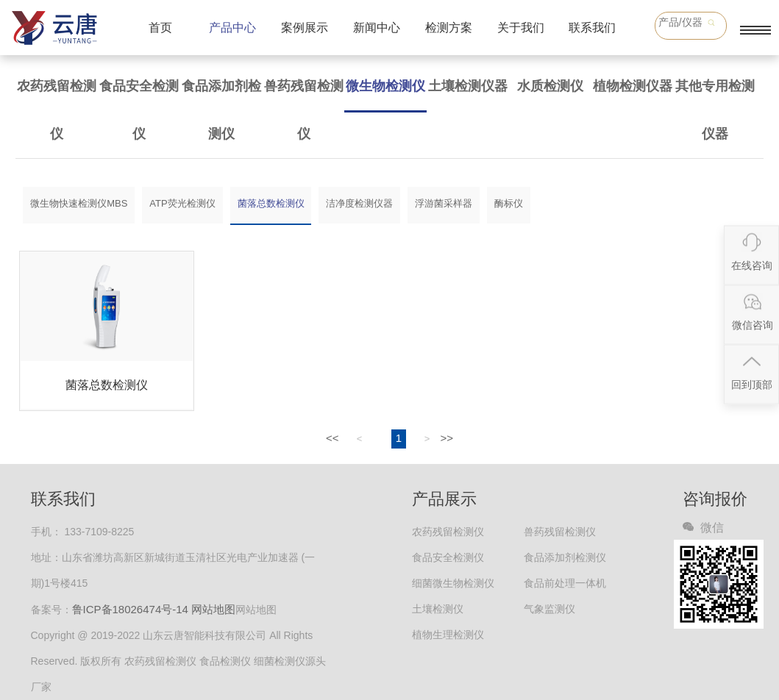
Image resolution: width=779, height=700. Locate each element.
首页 (160, 28)
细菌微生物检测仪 (453, 583)
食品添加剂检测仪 (221, 110)
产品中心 (232, 28)
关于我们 (521, 28)
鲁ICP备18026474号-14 (130, 609)
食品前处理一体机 (565, 583)
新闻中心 (377, 28)
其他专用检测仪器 (715, 110)
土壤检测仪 (438, 609)
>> (447, 438)
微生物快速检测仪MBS (79, 203)
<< (332, 438)
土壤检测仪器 (468, 86)
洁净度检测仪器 (359, 203)
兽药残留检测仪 (304, 110)
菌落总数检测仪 (271, 203)
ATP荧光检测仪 (182, 203)
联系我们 (592, 28)
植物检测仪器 (633, 86)
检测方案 (449, 28)
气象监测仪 (549, 609)
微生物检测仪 (385, 86)
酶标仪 (509, 203)
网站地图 (213, 609)
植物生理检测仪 (448, 635)
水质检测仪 (550, 86)
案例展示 (305, 28)
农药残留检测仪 (57, 110)
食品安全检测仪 (139, 110)
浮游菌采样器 (444, 203)
